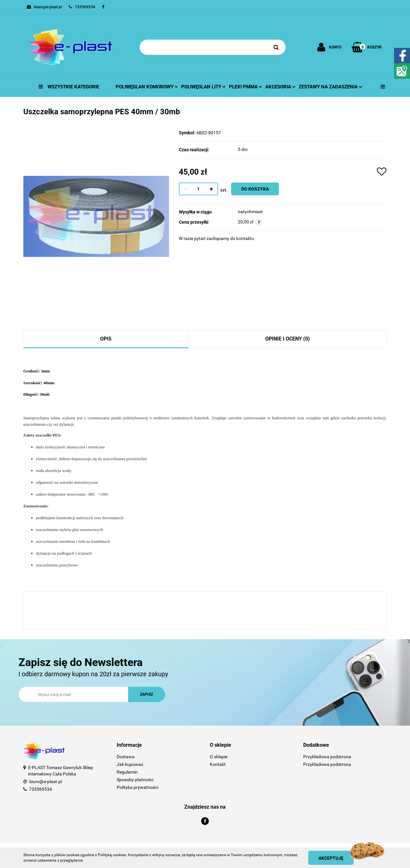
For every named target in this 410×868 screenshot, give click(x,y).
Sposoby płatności (135, 780)
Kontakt (218, 764)
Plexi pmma (245, 87)
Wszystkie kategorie (69, 87)
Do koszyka (255, 189)
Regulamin (127, 772)
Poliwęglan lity (203, 87)
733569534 (40, 789)
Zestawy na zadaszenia (330, 87)
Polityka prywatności (137, 787)
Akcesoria (280, 87)
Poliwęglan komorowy (147, 87)
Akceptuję (331, 858)
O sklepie (219, 757)
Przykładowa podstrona (327, 757)
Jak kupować (130, 764)
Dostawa (126, 757)
